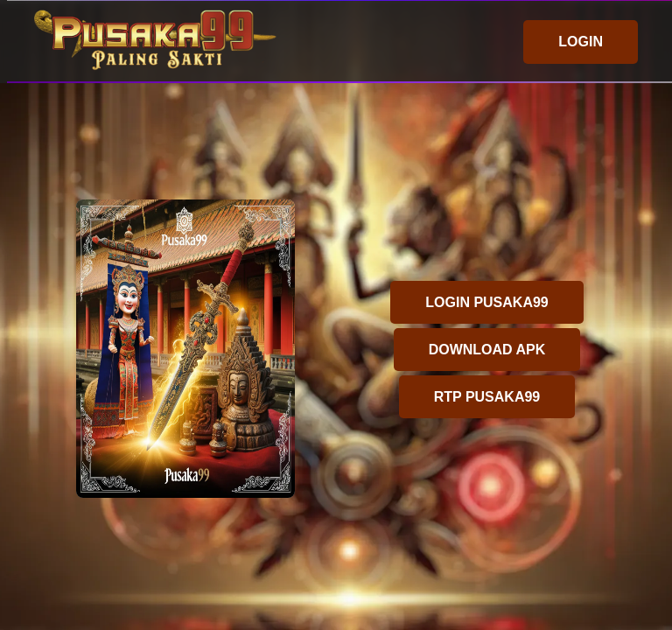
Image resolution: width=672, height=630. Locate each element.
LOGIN (581, 42)
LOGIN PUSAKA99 (486, 302)
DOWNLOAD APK (487, 350)
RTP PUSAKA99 (487, 397)
